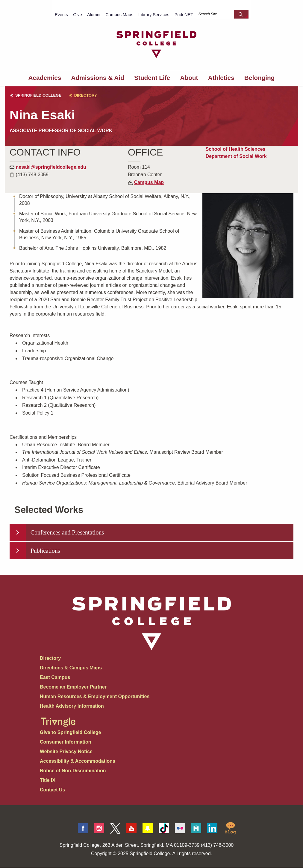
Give (78, 15)
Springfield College (35, 95)
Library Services (154, 15)
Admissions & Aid (98, 78)
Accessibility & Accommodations (78, 761)
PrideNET (184, 15)
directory (84, 95)
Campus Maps (119, 15)
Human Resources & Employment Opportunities (95, 697)
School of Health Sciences (235, 149)
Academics (45, 78)
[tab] (151, 532)
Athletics (221, 78)
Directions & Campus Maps (71, 668)
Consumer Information (66, 742)
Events (61, 15)
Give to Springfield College (70, 733)
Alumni (94, 15)
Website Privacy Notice (66, 752)
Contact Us (52, 790)
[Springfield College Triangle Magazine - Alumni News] (58, 717)
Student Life (152, 78)
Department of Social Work (236, 156)
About (189, 78)
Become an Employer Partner (73, 687)
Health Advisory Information (72, 706)
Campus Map (149, 182)
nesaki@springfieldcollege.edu (51, 167)
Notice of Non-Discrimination (73, 771)
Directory (50, 658)
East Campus (55, 678)
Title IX (48, 781)
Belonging (260, 78)
